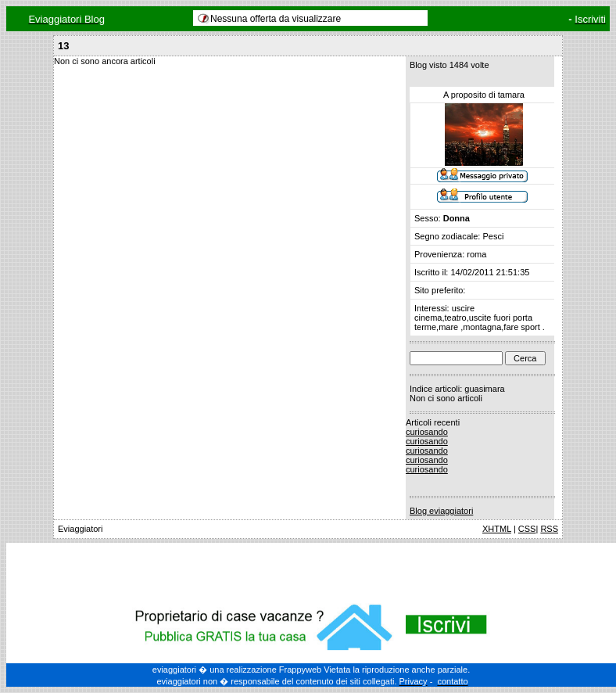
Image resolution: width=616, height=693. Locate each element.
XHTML (497, 529)
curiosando (427, 432)
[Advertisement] (311, 570)
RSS (549, 529)
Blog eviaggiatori (441, 511)
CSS (527, 529)
